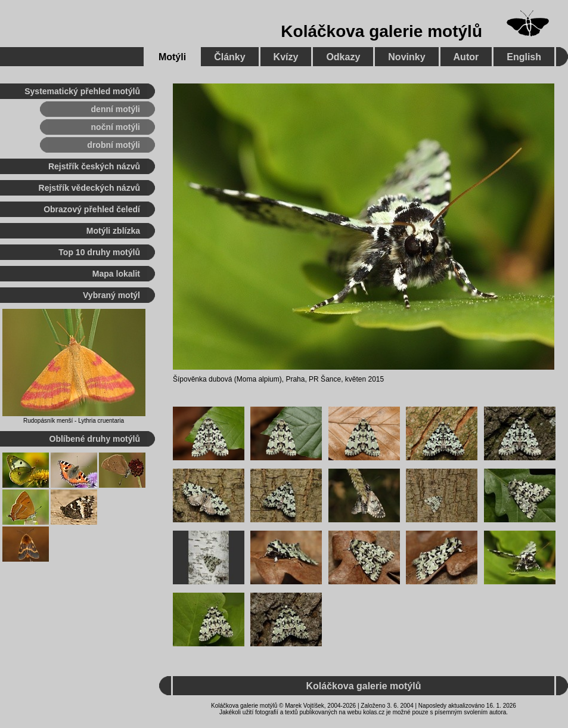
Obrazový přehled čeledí (92, 209)
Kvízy (286, 57)
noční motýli (116, 127)
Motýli (172, 57)
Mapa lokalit (116, 274)
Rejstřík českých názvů (94, 166)
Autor (466, 57)
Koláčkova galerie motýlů (381, 31)
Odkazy (343, 57)
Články (229, 57)
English (524, 57)
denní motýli (116, 109)
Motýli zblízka (113, 231)
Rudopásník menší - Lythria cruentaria (74, 421)
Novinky (406, 57)
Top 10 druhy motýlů (99, 252)
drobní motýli (114, 145)
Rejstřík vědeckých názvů (89, 188)
